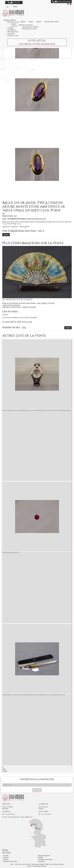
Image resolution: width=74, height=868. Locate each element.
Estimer (23, 22)
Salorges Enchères (44, 856)
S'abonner (37, 790)
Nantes (14, 24)
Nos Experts (12, 30)
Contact (14, 3)
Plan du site (49, 864)
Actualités (11, 34)
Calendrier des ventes (52, 22)
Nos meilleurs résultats (31, 27)
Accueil (6, 856)
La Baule (14, 26)
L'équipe (11, 28)
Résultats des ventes (30, 29)
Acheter (39, 22)
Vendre (31, 22)
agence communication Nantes (37, 866)
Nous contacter (61, 2)
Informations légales (38, 864)
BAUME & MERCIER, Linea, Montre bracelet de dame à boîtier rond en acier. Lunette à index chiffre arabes (37, 410)
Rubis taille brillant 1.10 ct (11, 553)
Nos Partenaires (13, 32)
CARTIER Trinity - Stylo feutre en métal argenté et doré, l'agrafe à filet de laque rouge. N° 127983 (34, 695)
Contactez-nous (13, 36)
